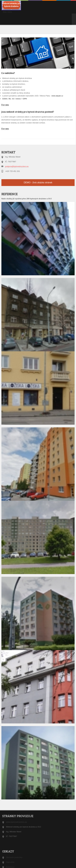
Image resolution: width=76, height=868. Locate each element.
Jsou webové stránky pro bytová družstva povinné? (28, 112)
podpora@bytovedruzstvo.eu (17, 166)
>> (74, 16)
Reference (10, 867)
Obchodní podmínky (14, 857)
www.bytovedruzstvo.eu (16, 822)
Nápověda (10, 862)
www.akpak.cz (57, 96)
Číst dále (5, 105)
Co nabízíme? (8, 73)
